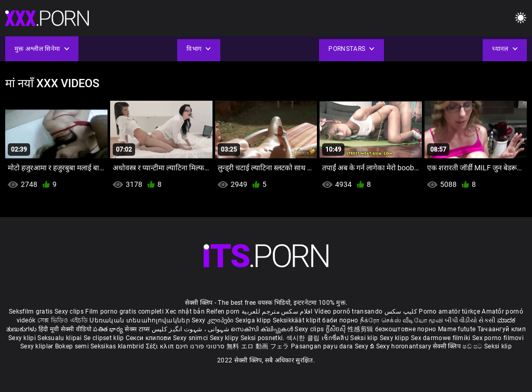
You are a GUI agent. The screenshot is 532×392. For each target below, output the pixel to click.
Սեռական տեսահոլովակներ (141, 320)
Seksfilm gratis (31, 312)
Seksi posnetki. (263, 338)
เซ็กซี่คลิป (336, 338)
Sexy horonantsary (404, 346)
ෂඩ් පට (473, 346)
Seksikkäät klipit (297, 320)
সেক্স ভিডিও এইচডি (63, 320)
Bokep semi (72, 346)
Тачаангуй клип (502, 329)
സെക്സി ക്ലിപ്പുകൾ (263, 329)
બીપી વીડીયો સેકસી (470, 320)
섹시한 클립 (304, 338)
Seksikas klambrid (118, 346)
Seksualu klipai (61, 338)
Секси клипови (149, 338)
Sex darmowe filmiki (441, 338)
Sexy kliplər (38, 346)
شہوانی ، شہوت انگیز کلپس (191, 329)
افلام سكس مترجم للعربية (277, 312)
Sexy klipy (225, 338)
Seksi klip (365, 338)
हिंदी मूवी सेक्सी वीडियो (65, 329)
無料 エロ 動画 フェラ (258, 346)
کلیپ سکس (401, 312)
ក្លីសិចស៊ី (337, 329)
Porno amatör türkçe (449, 312)
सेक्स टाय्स (138, 329)
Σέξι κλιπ (161, 346)
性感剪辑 (361, 329)
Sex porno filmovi (498, 338)
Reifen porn (223, 312)
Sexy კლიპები (214, 320)
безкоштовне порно (406, 329)
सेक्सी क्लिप (448, 346)
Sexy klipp (395, 338)
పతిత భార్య (109, 329)
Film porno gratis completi (124, 312)
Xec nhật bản (185, 312)
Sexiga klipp (254, 320)
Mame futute (457, 329)
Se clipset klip (105, 338)
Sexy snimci (191, 338)
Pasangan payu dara (323, 346)
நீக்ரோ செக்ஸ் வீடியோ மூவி (402, 320)
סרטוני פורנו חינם (200, 346)
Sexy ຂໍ (365, 346)
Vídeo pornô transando (348, 312)
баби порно (340, 320)
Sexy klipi (23, 338)
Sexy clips (70, 312)
